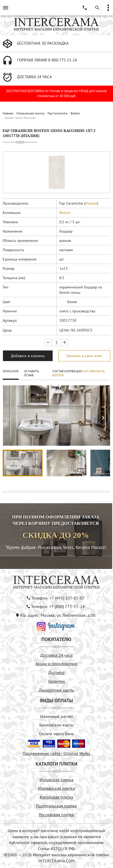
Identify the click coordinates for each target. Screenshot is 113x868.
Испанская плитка (56, 780)
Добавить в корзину (28, 356)
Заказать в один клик (84, 356)
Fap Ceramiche (58, 113)
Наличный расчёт (56, 716)
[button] (103, 418)
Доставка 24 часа (56, 655)
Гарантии (56, 681)
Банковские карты (56, 725)
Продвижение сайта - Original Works (56, 753)
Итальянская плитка (30, 113)
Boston (75, 113)
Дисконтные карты (56, 690)
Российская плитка (56, 815)
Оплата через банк (56, 734)
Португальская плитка (56, 806)
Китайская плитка (56, 797)
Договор (56, 672)
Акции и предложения (56, 664)
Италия (91, 203)
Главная (8, 113)
